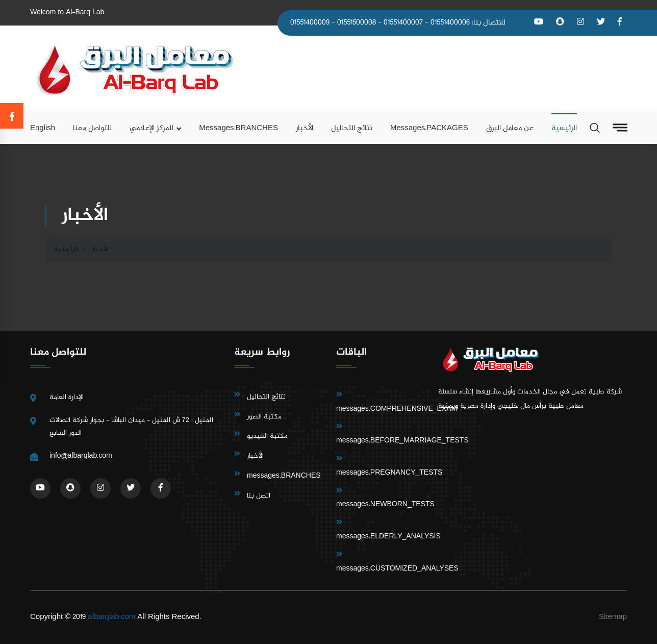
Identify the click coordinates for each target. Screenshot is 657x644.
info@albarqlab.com (81, 456)
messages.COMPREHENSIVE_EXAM (397, 409)
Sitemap (613, 617)
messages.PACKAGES (429, 128)
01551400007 (403, 23)
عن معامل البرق (510, 128)
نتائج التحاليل (352, 128)
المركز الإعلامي (151, 128)
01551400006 (450, 23)
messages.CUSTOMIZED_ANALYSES (397, 569)
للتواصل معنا (92, 128)
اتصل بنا (259, 496)
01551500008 (357, 23)
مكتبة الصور (264, 417)
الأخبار (305, 128)
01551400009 (310, 23)
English (43, 128)
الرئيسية (564, 128)
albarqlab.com (111, 617)
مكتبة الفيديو (267, 436)
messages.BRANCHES (238, 128)
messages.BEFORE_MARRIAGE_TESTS (402, 441)
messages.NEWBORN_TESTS (385, 504)
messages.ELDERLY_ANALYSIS (388, 537)
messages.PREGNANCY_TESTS (389, 473)
